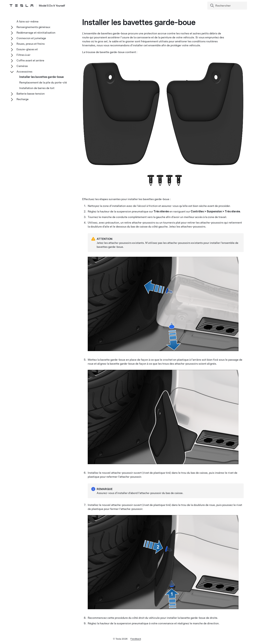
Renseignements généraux (33, 27)
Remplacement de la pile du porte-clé (43, 82)
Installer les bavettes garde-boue (41, 77)
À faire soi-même (27, 21)
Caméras (22, 66)
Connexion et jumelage (31, 38)
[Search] (228, 6)
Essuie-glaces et (27, 49)
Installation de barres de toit (37, 88)
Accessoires (24, 72)
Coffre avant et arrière (30, 60)
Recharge (23, 99)
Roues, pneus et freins (31, 44)
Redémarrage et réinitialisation (36, 33)
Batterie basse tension (31, 94)
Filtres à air (23, 55)
